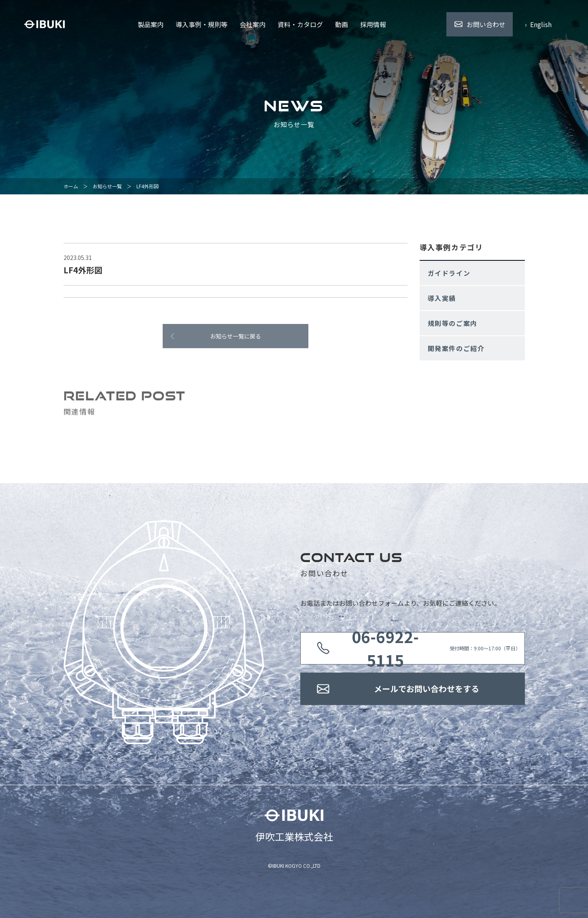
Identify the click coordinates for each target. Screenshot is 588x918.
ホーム (71, 186)
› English (538, 24)
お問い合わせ (486, 24)
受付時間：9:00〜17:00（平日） (427, 648)
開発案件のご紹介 (456, 348)
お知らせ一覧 (107, 186)
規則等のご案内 (453, 323)
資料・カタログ (300, 24)
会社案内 (253, 24)
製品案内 (151, 24)
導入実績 (442, 298)
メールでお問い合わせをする (427, 689)
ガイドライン (449, 273)
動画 (342, 24)
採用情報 (373, 24)
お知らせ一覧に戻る (236, 339)
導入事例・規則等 (202, 24)
